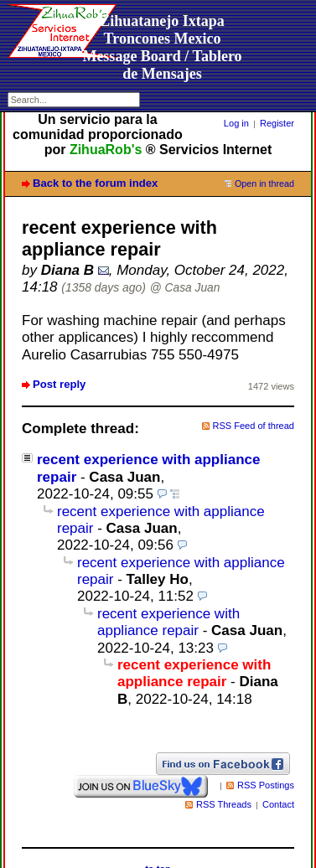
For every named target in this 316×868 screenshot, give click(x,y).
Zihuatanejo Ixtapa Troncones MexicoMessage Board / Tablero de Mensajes (162, 47)
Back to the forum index (95, 183)
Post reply (59, 384)
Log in (236, 123)
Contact (278, 804)
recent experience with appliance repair (168, 622)
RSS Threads (224, 804)
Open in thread (264, 183)
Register (277, 123)
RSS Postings (266, 785)
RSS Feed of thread (254, 426)
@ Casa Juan (185, 288)
